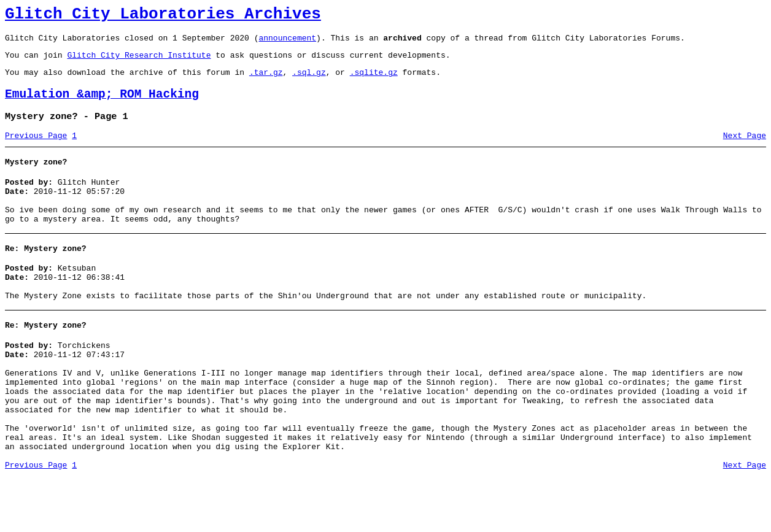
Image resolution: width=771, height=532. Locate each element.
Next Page (745, 150)
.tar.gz (266, 81)
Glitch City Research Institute (139, 62)
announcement (287, 43)
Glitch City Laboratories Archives (163, 16)
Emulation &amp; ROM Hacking (102, 105)
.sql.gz (309, 81)
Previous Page (36, 150)
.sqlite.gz (374, 81)
